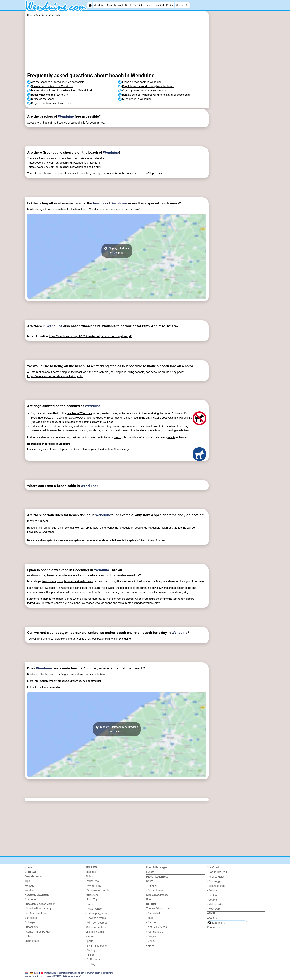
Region (170, 5)
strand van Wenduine (64, 528)
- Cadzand (152, 922)
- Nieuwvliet (153, 913)
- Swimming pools (96, 946)
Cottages (30, 922)
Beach (128, 5)
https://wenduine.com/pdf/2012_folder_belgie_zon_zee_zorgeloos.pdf (90, 336)
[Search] (188, 5)
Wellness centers (96, 927)
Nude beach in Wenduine (137, 99)
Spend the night (115, 5)
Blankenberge (121, 449)
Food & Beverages (157, 867)
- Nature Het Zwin (157, 927)
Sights (89, 877)
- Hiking (90, 955)
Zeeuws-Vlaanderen (158, 909)
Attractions (92, 895)
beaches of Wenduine (70, 123)
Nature (90, 937)
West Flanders (155, 932)
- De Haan (213, 891)
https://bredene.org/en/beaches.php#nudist (75, 681)
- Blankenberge (216, 886)
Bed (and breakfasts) (37, 913)
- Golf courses (94, 960)
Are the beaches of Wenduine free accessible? (58, 82)
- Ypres (150, 946)
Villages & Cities (95, 932)
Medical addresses (157, 895)
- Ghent (151, 941)
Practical (159, 5)
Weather (180, 5)
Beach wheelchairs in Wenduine (50, 95)
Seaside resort (33, 877)
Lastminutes (32, 941)
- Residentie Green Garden (40, 904)
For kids (29, 886)
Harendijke (186, 418)
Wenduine (99, 5)
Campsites (31, 918)
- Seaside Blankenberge (39, 909)
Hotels (29, 936)
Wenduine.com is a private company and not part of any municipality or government (78, 973)
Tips (27, 881)
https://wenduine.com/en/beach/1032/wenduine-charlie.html (65, 167)
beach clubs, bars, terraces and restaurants (68, 581)
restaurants (95, 599)
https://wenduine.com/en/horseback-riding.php (55, 376)
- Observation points (97, 890)
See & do (139, 5)
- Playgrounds (94, 909)
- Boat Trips (92, 900)
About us (212, 918)
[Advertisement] (237, 96)
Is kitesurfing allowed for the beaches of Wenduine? (62, 91)
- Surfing (91, 964)
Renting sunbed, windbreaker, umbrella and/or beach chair (156, 95)
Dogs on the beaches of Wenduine (51, 103)
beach (39, 174)
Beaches (91, 872)
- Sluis (150, 918)
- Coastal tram (155, 890)
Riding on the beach (43, 99)
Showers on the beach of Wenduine (52, 86)
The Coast (213, 867)
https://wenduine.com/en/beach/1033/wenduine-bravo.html (64, 163)
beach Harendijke (84, 449)
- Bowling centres (96, 918)
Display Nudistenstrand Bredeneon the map (117, 729)
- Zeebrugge (214, 881)
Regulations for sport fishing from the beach (148, 86)
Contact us (214, 927)
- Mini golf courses (97, 923)
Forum (150, 900)
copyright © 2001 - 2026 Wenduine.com (63, 976)
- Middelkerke (215, 904)
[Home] (90, 5)
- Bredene (213, 895)
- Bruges (151, 936)
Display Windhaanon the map (117, 251)
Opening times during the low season (144, 91)
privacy (43, 976)
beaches (72, 159)
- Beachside (32, 927)
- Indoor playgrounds (98, 913)
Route (150, 881)
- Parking (151, 886)
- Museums (92, 881)
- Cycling (91, 950)
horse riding (60, 372)
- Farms (90, 904)
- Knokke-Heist (216, 877)
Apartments (32, 899)
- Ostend (212, 900)
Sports (90, 941)
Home (28, 867)
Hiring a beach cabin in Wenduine (142, 82)
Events (149, 5)
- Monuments (93, 886)
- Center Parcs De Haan (38, 932)
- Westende (214, 909)
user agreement (31, 976)
